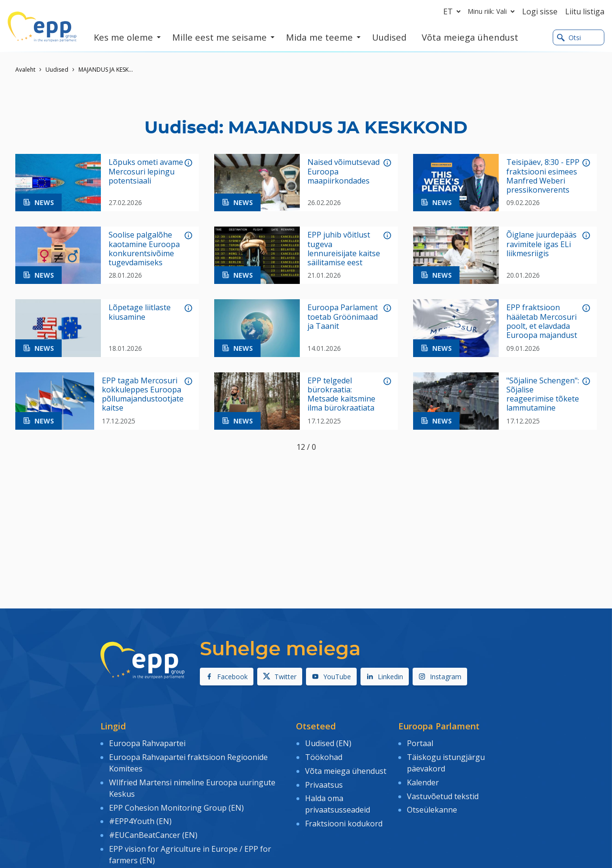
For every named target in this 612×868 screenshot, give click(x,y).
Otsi (569, 38)
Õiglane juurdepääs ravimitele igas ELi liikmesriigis (541, 244)
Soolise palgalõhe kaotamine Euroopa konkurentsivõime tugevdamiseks (144, 249)
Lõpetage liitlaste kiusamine (140, 312)
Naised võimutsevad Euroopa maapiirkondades (344, 172)
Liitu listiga (585, 11)
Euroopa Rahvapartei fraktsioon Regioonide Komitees (188, 763)
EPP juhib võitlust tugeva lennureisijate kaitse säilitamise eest (344, 249)
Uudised (57, 70)
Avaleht (25, 70)
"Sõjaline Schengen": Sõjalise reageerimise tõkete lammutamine (543, 395)
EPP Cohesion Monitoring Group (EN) (176, 808)
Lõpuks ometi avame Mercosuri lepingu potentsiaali (146, 172)
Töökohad (324, 757)
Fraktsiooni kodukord (344, 824)
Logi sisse (540, 11)
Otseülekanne (432, 810)
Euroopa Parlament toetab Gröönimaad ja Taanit (343, 317)
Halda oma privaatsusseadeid (338, 804)
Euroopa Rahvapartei (147, 743)
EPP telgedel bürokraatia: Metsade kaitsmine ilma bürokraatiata (341, 395)
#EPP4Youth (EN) (140, 821)
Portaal (420, 743)
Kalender (423, 782)
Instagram (440, 677)
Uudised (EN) (328, 743)
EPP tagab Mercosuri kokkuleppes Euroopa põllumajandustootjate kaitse (143, 395)
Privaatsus (324, 785)
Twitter (280, 677)
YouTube (331, 677)
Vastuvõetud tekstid (443, 796)
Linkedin (385, 677)
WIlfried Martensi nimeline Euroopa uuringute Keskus (192, 788)
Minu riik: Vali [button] (493, 11)
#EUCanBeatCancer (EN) (153, 835)
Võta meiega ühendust (346, 771)
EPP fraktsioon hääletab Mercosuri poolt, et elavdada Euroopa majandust (542, 321)
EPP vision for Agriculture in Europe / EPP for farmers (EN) (190, 855)
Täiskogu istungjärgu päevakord (446, 763)
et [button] (454, 11)
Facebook (227, 677)
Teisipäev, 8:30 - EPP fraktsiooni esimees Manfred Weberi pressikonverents (543, 176)
